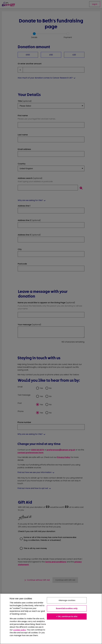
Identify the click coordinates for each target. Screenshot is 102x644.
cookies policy (20, 630)
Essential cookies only (67, 608)
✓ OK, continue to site (67, 616)
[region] (51, 619)
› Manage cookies (67, 600)
